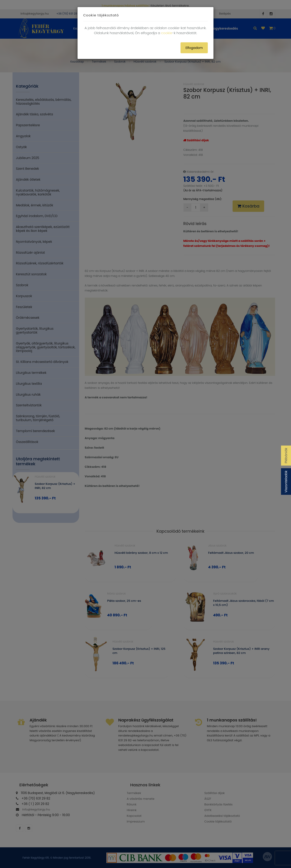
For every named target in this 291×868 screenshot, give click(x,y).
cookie (167, 33)
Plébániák (286, 456)
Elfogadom (194, 48)
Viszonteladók (286, 482)
